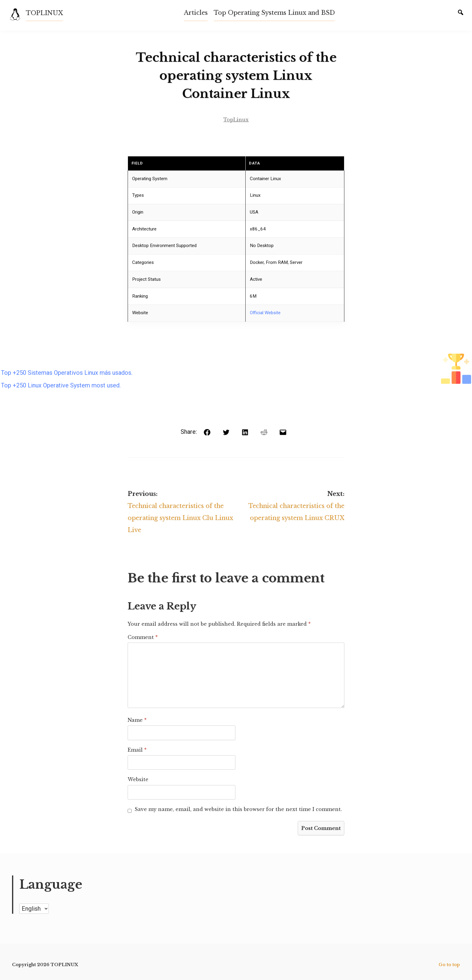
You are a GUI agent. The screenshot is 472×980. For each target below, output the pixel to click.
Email (137, 750)
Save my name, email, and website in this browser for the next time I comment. (238, 809)
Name (137, 720)
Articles (196, 13)
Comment (143, 637)
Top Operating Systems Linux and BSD (274, 13)
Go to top (449, 965)
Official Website (265, 313)
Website (138, 779)
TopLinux (236, 120)
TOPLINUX (44, 13)
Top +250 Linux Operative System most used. (61, 385)
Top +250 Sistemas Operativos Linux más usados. (67, 373)
